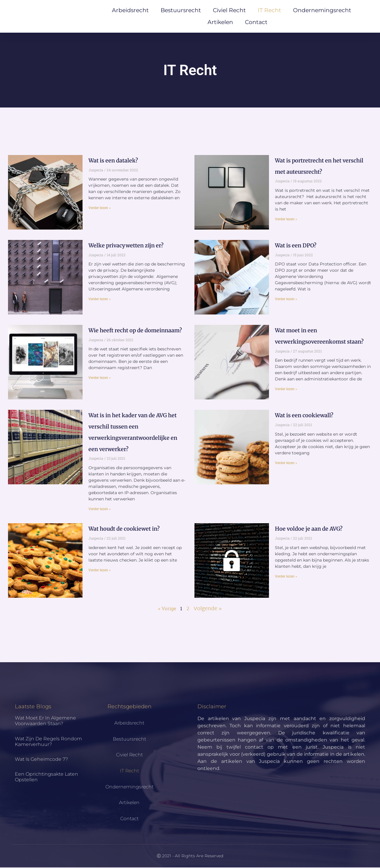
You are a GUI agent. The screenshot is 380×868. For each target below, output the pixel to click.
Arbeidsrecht (130, 11)
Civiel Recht (229, 11)
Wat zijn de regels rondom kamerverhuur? (48, 742)
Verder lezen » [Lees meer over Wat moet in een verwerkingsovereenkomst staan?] (286, 390)
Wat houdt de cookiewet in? (124, 529)
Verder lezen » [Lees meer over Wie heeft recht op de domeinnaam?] (100, 379)
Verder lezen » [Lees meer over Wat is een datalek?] (100, 208)
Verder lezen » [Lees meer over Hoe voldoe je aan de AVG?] (286, 577)
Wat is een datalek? (113, 161)
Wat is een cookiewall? (304, 416)
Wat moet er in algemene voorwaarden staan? (45, 721)
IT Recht (269, 11)
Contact (256, 22)
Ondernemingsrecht (322, 11)
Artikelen (220, 22)
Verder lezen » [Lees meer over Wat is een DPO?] (286, 300)
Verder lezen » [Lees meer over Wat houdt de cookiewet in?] (100, 571)
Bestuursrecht (181, 11)
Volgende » (208, 610)
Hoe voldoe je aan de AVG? (309, 529)
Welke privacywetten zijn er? (126, 246)
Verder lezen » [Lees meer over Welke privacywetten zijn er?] (100, 300)
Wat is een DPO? (296, 246)
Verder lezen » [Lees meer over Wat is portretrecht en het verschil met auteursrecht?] (286, 220)
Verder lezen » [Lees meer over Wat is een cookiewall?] (286, 464)
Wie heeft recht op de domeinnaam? (135, 331)
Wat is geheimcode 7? (41, 760)
